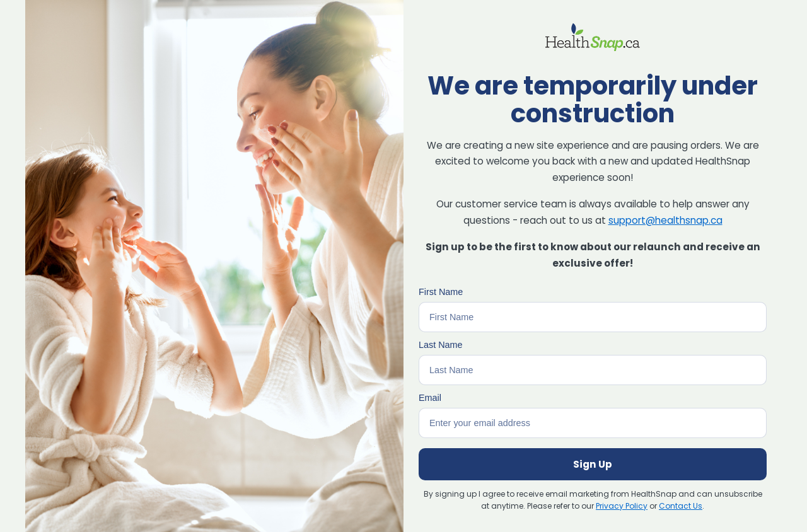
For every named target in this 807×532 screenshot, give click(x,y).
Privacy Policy (622, 506)
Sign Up (593, 464)
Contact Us (681, 506)
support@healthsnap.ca (665, 220)
